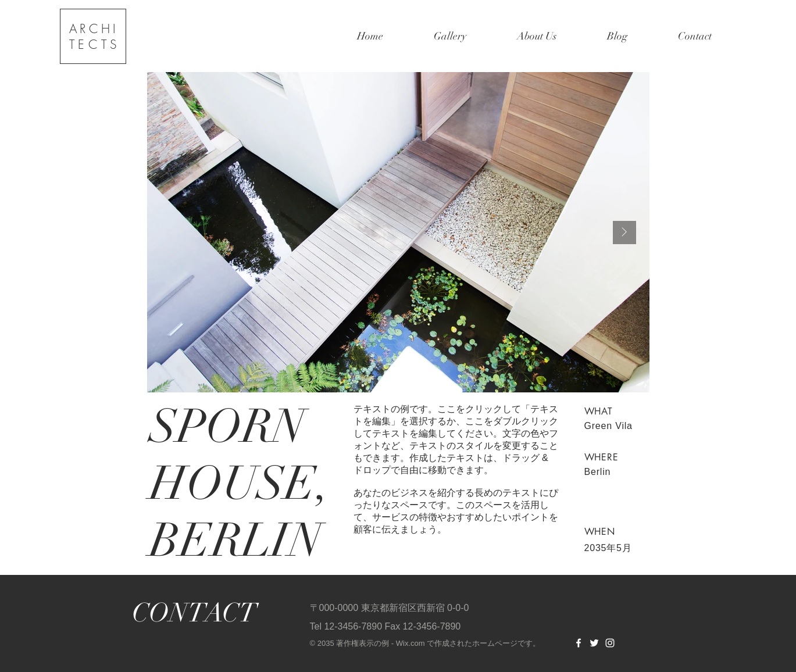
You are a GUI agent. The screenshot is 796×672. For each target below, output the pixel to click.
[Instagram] (610, 643)
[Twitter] (594, 643)
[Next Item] (624, 233)
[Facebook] (579, 643)
